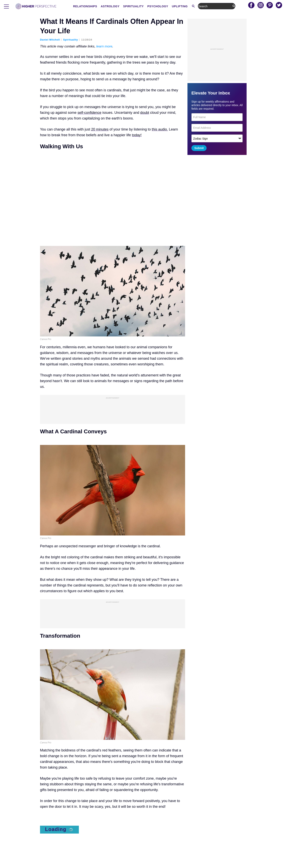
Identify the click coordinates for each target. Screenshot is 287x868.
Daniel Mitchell (50, 40)
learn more (104, 46)
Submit (199, 148)
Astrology (150, 6)
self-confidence (89, 113)
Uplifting (219, 6)
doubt (145, 113)
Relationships (125, 6)
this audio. (160, 129)
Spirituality (173, 6)
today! (137, 135)
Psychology (197, 6)
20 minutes (100, 129)
